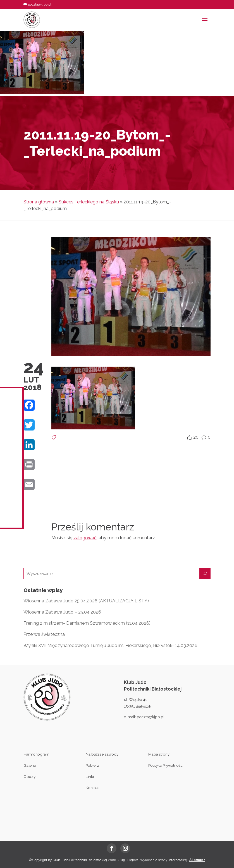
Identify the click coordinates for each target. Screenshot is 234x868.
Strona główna (39, 202)
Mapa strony (159, 754)
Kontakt (92, 788)
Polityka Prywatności (166, 765)
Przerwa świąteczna (44, 634)
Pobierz (92, 765)
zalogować (85, 538)
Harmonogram (36, 754)
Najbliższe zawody (102, 754)
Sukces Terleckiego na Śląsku (89, 202)
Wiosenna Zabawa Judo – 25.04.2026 (62, 612)
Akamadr (197, 860)
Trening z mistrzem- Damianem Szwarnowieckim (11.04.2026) (87, 623)
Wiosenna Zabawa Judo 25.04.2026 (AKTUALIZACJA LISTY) (86, 601)
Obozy (29, 776)
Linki (90, 776)
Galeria (30, 765)
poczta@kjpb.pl (151, 717)
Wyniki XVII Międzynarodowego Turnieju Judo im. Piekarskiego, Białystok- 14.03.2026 (110, 645)
